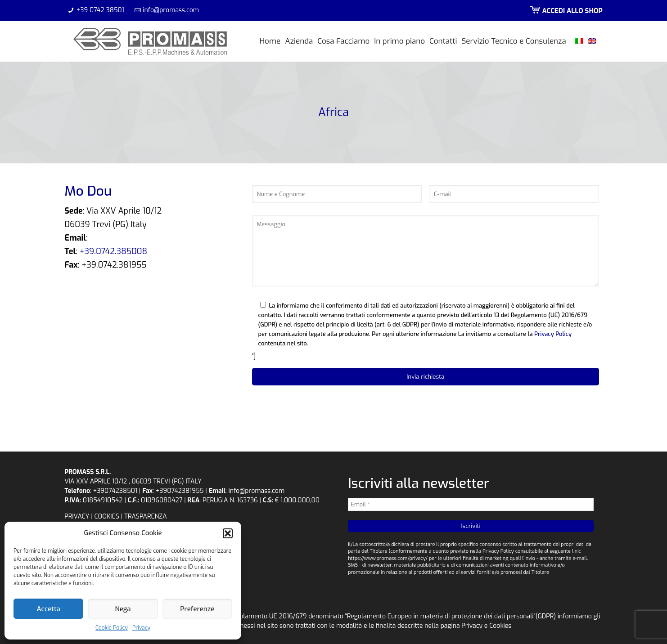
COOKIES (107, 517)
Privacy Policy (553, 334)
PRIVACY (77, 517)
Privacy (141, 628)
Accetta (49, 609)
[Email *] (471, 504)
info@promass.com (171, 10)
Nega (123, 609)
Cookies (500, 626)
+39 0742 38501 (100, 10)
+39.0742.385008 (114, 251)
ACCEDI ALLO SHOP (565, 11)
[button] (228, 533)
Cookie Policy (112, 628)
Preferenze (197, 609)
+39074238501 (115, 491)
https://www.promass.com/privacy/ (388, 558)
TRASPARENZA (146, 517)
